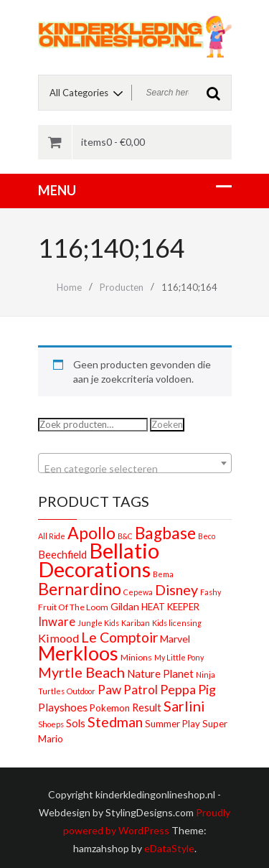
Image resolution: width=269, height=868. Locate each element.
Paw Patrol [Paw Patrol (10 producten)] (128, 690)
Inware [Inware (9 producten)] (57, 622)
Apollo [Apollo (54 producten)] (91, 533)
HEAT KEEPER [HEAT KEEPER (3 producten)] (170, 607)
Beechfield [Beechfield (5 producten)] (62, 554)
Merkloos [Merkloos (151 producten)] (78, 653)
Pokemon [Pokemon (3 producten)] (110, 708)
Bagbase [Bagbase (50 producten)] (165, 533)
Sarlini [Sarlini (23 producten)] (184, 706)
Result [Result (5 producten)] (147, 707)
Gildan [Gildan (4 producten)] (125, 606)
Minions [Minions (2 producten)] (136, 657)
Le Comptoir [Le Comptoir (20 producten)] (119, 637)
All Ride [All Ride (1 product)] (52, 536)
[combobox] (135, 463)
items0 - (113, 142)
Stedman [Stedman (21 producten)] (115, 722)
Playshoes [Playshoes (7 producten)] (63, 707)
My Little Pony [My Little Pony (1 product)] (179, 657)
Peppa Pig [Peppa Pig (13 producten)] (188, 689)
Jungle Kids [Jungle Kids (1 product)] (98, 623)
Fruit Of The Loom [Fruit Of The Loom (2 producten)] (73, 607)
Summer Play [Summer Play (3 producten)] (173, 724)
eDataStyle (169, 848)
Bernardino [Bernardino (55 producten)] (80, 589)
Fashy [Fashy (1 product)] (211, 592)
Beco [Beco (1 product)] (207, 536)
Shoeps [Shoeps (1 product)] (51, 724)
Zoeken (167, 424)
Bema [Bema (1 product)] (163, 574)
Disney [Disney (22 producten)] (176, 590)
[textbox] (135, 469)
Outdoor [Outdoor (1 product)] (81, 691)
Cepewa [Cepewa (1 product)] (138, 592)
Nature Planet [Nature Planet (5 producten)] (160, 673)
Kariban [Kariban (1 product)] (136, 623)
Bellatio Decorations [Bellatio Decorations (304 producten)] (99, 560)
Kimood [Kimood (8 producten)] (58, 638)
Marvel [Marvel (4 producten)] (175, 639)
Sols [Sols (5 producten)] (76, 723)
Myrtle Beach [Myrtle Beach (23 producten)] (81, 672)
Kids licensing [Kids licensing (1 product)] (177, 623)
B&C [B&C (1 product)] (125, 536)
